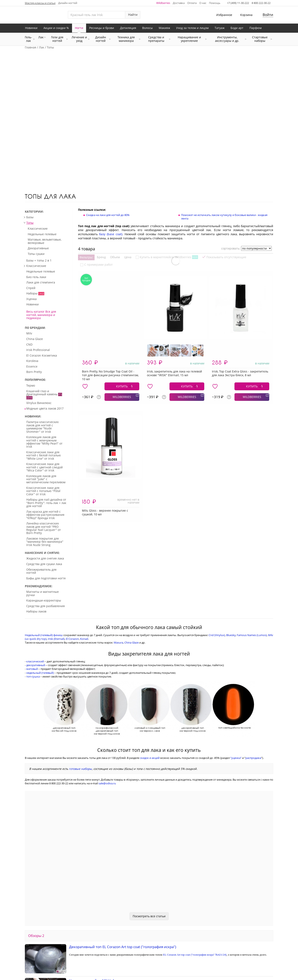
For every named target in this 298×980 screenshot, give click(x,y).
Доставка (179, 3)
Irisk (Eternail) (56, 581)
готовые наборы (80, 711)
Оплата (192, 3)
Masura (118, 585)
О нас (203, 3)
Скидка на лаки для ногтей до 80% (108, 157)
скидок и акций (150, 700)
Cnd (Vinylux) (217, 577)
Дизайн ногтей (68, 3)
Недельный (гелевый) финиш (44, 577)
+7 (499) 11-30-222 (238, 3)
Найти (133, 15)
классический (35, 604)
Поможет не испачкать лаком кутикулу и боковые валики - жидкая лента (224, 159)
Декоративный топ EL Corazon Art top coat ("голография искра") (123, 889)
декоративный (36, 607)
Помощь (215, 3)
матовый (32, 611)
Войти (268, 15)
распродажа (253, 700)
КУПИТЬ (122, 328)
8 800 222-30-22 (261, 3)
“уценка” (236, 700)
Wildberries (163, 3)
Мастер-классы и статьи (40, 3)
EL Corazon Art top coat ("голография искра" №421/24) (195, 897)
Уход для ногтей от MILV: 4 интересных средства (111, 923)
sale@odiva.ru (107, 726)
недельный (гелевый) (40, 615)
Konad (84, 581)
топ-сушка (33, 619)
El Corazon (72, 581)
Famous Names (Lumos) (252, 577)
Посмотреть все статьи (149, 858)
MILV (147, 930)
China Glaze (132, 585)
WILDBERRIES (122, 339)
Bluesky (231, 577)
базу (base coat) (111, 176)
